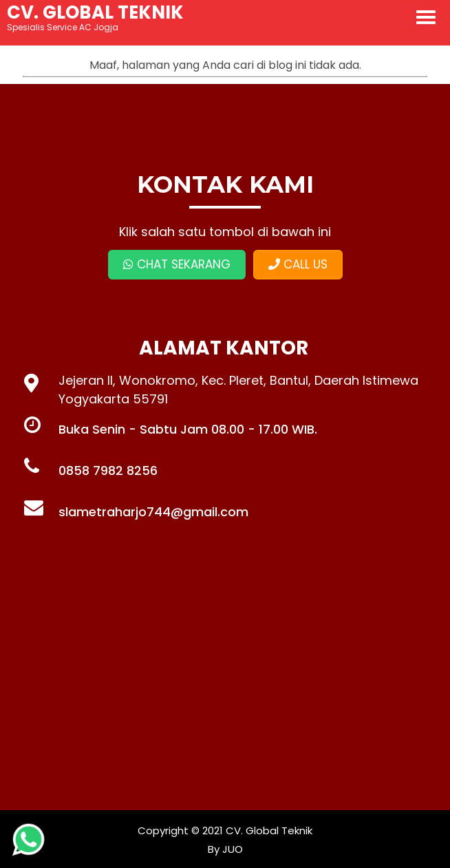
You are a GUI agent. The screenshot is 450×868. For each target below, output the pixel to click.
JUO (231, 849)
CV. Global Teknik (269, 830)
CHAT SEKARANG (177, 264)
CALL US (298, 264)
